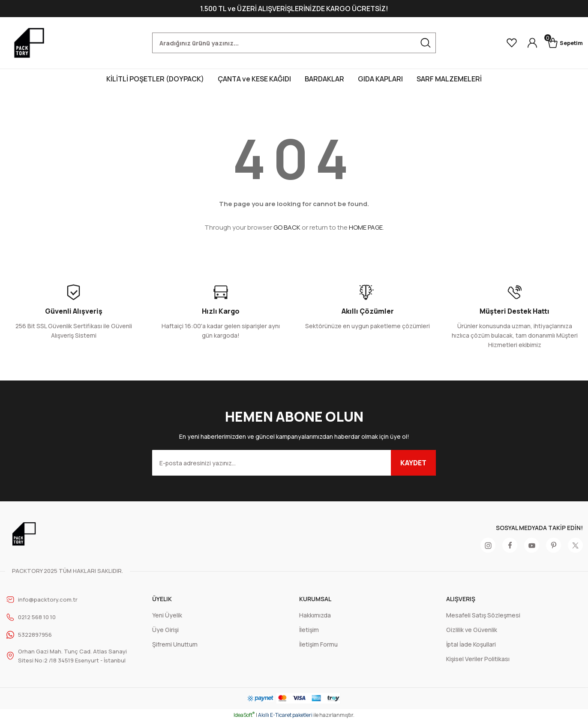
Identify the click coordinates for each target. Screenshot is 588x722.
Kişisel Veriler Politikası (478, 659)
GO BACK (287, 227)
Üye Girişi (165, 630)
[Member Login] (525, 43)
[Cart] (561, 43)
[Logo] (29, 43)
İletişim (309, 630)
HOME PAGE (366, 227)
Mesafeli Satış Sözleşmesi (483, 615)
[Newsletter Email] (294, 463)
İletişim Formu (318, 644)
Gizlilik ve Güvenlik (472, 630)
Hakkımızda (315, 615)
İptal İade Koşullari (471, 644)
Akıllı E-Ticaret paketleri (285, 716)
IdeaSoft (244, 716)
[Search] (294, 43)
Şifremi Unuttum (175, 644)
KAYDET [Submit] (413, 463)
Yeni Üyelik (167, 615)
